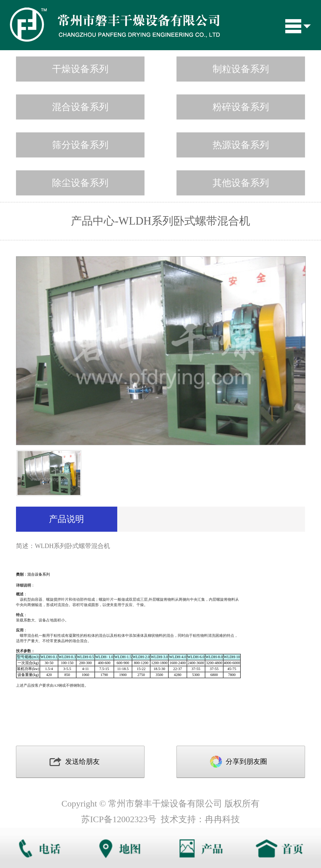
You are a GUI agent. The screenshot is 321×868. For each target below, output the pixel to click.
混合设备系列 (80, 107)
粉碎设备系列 (241, 107)
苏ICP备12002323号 (119, 819)
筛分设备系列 (80, 145)
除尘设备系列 (80, 183)
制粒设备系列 (241, 69)
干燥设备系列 (80, 69)
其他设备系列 (241, 183)
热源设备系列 (241, 145)
